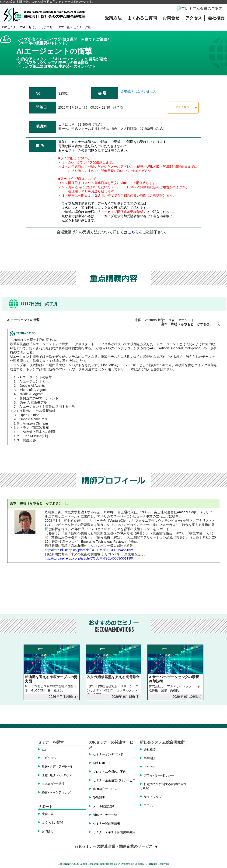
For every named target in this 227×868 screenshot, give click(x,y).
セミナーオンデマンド (108, 755)
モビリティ (49, 758)
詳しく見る (183, 107)
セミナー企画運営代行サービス (114, 780)
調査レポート (102, 763)
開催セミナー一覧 (105, 815)
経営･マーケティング (56, 793)
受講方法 (113, 18)
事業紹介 (150, 758)
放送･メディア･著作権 (57, 767)
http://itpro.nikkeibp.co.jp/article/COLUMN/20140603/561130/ (89, 558)
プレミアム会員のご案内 (202, 9)
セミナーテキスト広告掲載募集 (114, 832)
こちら (133, 232)
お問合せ (171, 18)
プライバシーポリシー (159, 776)
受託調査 (99, 798)
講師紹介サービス (105, 789)
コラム (148, 805)
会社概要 (216, 18)
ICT (44, 750)
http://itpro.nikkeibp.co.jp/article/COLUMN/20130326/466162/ (89, 550)
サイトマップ (153, 797)
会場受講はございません (139, 91)
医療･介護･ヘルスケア (57, 775)
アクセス (194, 18)
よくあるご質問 (142, 18)
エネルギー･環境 (53, 784)
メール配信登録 (103, 806)
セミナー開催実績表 (107, 824)
